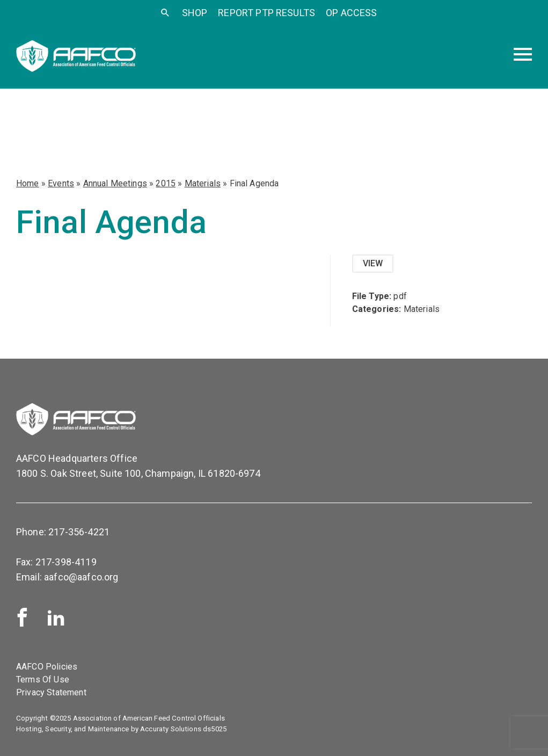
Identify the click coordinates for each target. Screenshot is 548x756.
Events (61, 183)
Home (28, 183)
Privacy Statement (51, 692)
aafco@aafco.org (81, 577)
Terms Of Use (43, 679)
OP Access (351, 13)
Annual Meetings (115, 183)
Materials (203, 183)
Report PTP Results (266, 13)
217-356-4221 (79, 532)
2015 (166, 183)
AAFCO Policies (47, 667)
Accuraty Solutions (171, 729)
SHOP (195, 13)
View (373, 263)
